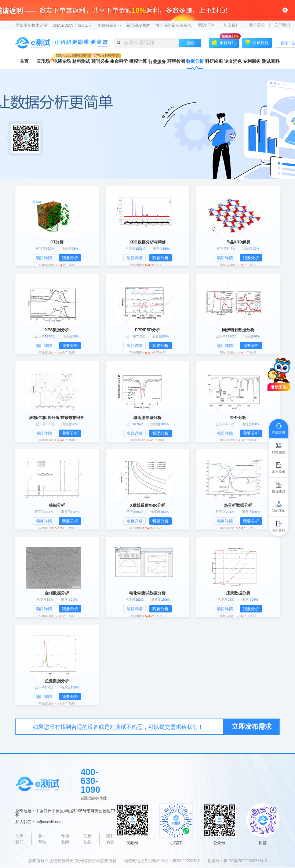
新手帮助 (42, 839)
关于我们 (282, 25)
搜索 (190, 43)
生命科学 (119, 61)
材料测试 (81, 61)
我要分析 (70, 258)
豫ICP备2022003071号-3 (245, 861)
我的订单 (206, 25)
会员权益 (257, 43)
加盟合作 (232, 25)
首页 (24, 61)
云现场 (43, 61)
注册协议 (88, 839)
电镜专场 (62, 61)
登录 (284, 43)
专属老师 (65, 839)
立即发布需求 (252, 727)
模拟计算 (138, 61)
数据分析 (195, 61)
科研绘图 (214, 61)
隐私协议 (110, 839)
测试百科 (271, 61)
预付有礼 (225, 41)
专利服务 (252, 61)
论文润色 (233, 61)
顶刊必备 (100, 61)
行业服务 (157, 62)
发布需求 (257, 25)
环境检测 (176, 61)
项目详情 (44, 258)
